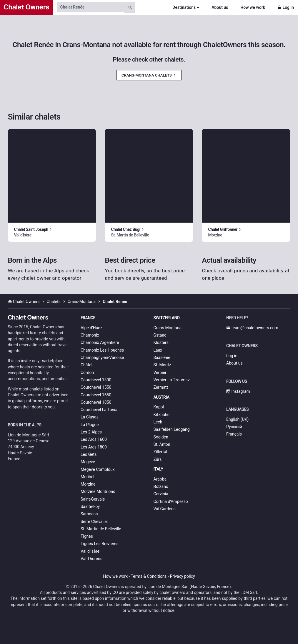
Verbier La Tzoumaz (172, 380)
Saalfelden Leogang (172, 429)
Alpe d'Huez (91, 328)
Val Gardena (165, 509)
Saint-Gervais (93, 499)
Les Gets (89, 454)
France (88, 318)
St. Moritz (162, 365)
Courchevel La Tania (99, 410)
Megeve (88, 462)
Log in (286, 7)
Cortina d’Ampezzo (171, 501)
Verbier (160, 373)
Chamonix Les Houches (102, 350)
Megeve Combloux (98, 469)
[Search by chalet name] (91, 7)
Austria (162, 397)
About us (220, 7)
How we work (253, 7)
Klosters (161, 342)
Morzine (88, 484)
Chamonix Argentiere (100, 342)
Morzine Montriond (98, 491)
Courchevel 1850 (96, 402)
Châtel (86, 365)
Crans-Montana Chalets (149, 75)
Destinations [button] (184, 7)
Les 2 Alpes (91, 432)
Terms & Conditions (149, 576)
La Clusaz (90, 417)
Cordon (87, 373)
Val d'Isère (90, 551)
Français (234, 434)
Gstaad (160, 335)
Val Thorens (91, 559)
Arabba (160, 479)
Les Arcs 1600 (94, 439)
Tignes (87, 536)
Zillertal (160, 452)
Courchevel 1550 (96, 387)
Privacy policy (182, 576)
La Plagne (90, 425)
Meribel (87, 477)
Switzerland (167, 318)
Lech (158, 422)
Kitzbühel (162, 415)
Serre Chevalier (94, 522)
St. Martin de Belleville (101, 529)
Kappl (159, 407)
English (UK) (237, 419)
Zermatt (161, 387)
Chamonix (90, 335)
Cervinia (161, 494)
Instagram (238, 391)
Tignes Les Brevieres (100, 544)
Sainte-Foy (90, 506)
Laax (158, 350)
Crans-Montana (168, 328)
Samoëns (89, 514)
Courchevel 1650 (96, 395)
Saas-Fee (162, 357)
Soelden (161, 437)
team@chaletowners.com (252, 328)
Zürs (158, 459)
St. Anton (162, 444)
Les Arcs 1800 (94, 447)
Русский (234, 427)
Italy (158, 469)
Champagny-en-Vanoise (102, 357)
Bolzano (161, 486)
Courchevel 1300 (96, 380)
